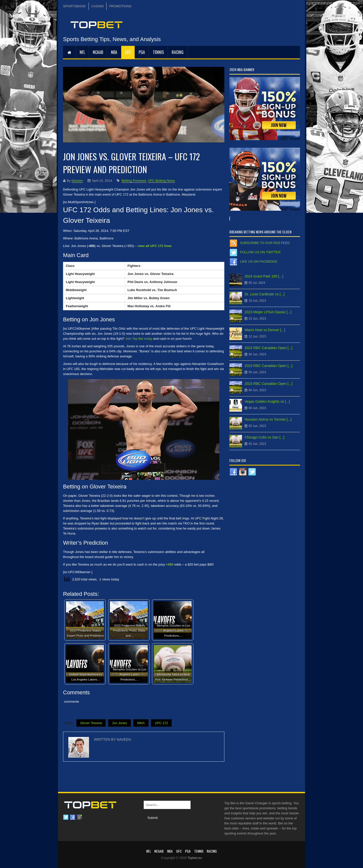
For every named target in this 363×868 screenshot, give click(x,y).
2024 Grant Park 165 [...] (264, 276)
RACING (178, 52)
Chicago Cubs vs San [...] (264, 437)
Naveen (77, 181)
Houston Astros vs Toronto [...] (268, 419)
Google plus (79, 817)
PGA (142, 52)
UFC (128, 52)
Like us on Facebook (259, 261)
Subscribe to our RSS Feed (265, 243)
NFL (82, 52)
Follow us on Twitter (260, 252)
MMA (141, 723)
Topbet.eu (195, 858)
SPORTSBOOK (74, 6)
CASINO (98, 6)
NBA (114, 52)
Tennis (158, 52)
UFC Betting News (161, 181)
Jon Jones (119, 723)
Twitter (66, 817)
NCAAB (98, 52)
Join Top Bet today (139, 339)
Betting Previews (134, 181)
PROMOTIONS (120, 6)
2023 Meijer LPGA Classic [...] (268, 312)
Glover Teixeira (91, 723)
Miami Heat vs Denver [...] (265, 330)
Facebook (73, 817)
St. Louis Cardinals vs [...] (265, 294)
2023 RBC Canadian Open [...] (268, 348)
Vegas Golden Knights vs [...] (267, 401)
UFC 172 (161, 723)
